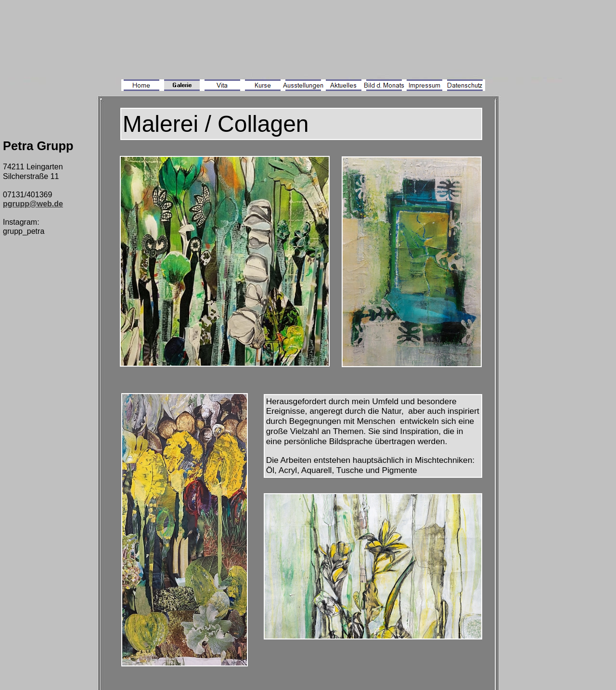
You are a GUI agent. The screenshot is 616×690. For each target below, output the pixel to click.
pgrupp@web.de (33, 204)
